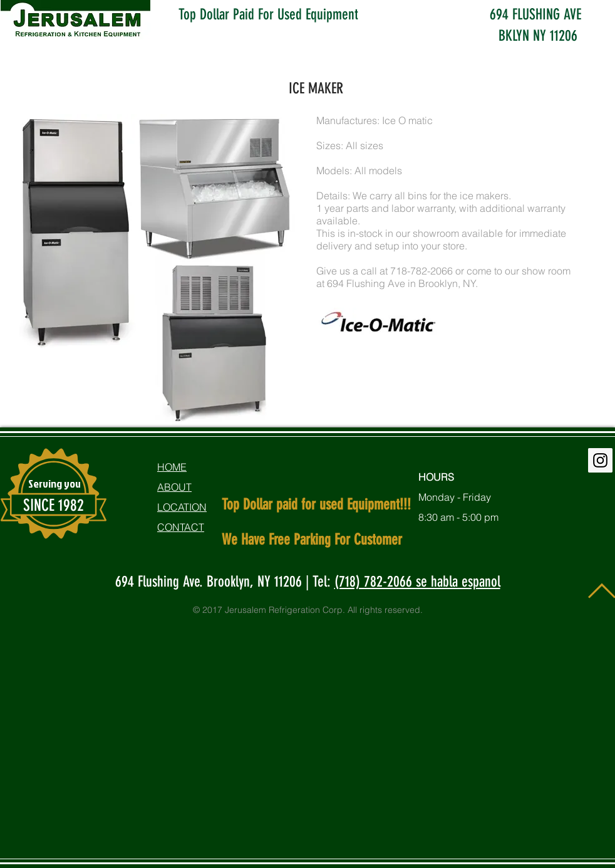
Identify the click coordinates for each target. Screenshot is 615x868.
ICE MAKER (316, 88)
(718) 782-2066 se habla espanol (417, 582)
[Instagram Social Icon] (600, 460)
